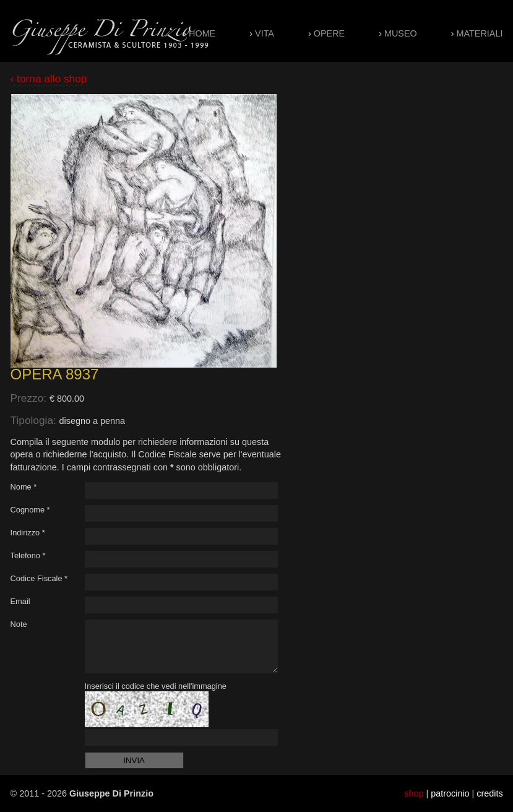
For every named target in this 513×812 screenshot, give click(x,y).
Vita (265, 33)
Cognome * (30, 510)
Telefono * (28, 555)
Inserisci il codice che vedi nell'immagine (156, 686)
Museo (401, 33)
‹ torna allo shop (49, 79)
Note (19, 624)
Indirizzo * (28, 533)
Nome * (24, 487)
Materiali (480, 33)
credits (489, 793)
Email (20, 601)
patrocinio (450, 793)
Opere (329, 33)
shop (414, 793)
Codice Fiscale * (39, 578)
